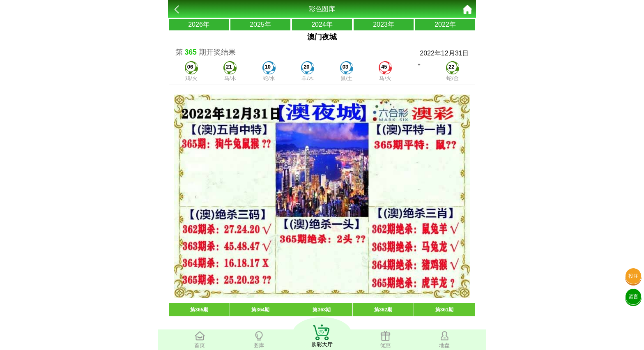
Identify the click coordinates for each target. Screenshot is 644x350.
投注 (633, 276)
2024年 (322, 24)
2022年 (445, 24)
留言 (633, 297)
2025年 (260, 24)
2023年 (384, 24)
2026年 (199, 24)
